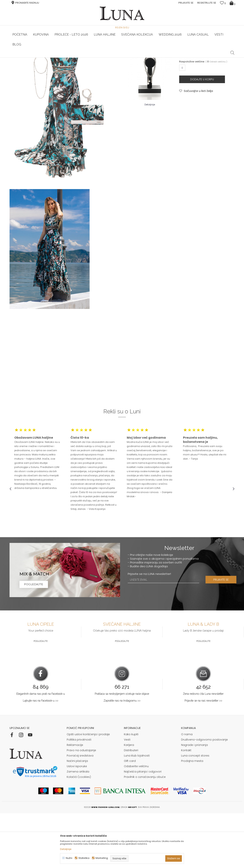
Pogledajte (41, 696)
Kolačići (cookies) (79, 832)
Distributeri (131, 805)
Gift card (130, 816)
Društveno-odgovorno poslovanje (204, 794)
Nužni (69, 858)
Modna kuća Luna (20, 63)
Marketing (102, 858)
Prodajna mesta (192, 816)
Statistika (84, 858)
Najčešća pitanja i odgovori (143, 826)
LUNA (182, 91)
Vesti (127, 794)
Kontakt (186, 805)
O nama (187, 789)
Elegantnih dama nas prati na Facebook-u (41, 749)
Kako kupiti (131, 789)
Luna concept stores (195, 810)
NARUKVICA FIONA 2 (200, 96)
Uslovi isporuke (77, 821)
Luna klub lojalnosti (137, 810)
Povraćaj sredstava (80, 810)
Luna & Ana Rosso (197, 58)
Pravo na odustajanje (81, 805)
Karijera (129, 800)
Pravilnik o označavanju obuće (145, 832)
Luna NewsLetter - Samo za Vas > (123, 58)
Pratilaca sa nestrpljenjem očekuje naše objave (122, 749)
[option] (47, 58)
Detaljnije (150, 159)
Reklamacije (75, 800)
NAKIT (182, 101)
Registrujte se (207, 3)
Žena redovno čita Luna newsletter (203, 749)
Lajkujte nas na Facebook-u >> (41, 755)
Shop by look (41, 63)
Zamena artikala (78, 826)
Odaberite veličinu (136, 821)
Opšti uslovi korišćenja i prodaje (88, 789)
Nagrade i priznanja (194, 800)
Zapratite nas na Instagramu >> (122, 755)
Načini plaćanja (77, 816)
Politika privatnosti (79, 794)
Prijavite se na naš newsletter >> (203, 755)
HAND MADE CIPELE (47, 58)
